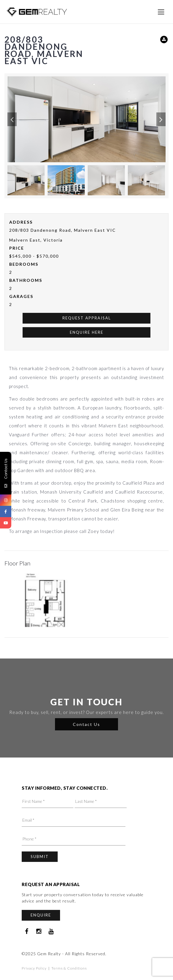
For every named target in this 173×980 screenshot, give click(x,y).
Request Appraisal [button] (87, 318)
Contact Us (86, 724)
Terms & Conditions (69, 968)
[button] (12, 119)
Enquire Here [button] (87, 332)
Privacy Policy (34, 968)
